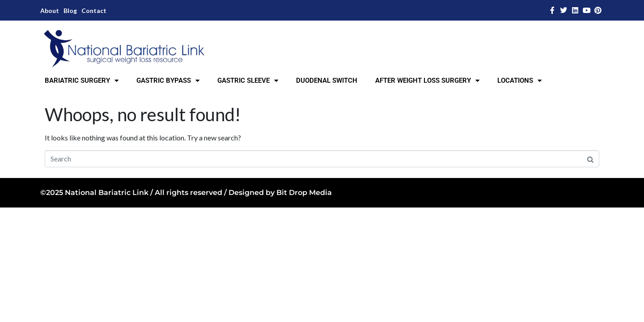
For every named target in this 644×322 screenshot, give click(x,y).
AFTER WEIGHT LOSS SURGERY (427, 81)
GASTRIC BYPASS (168, 81)
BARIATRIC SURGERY (82, 81)
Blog (70, 11)
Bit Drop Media (304, 193)
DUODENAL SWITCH (327, 80)
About (50, 11)
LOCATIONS (519, 81)
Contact (94, 11)
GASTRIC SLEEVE (248, 81)
